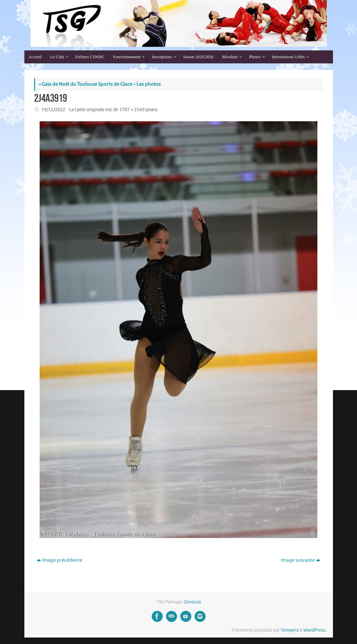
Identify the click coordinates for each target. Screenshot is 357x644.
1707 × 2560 (132, 110)
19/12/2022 (53, 110)
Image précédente (59, 560)
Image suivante (301, 560)
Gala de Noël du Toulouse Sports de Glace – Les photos (100, 84)
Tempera (290, 630)
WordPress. (315, 630)
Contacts (192, 602)
